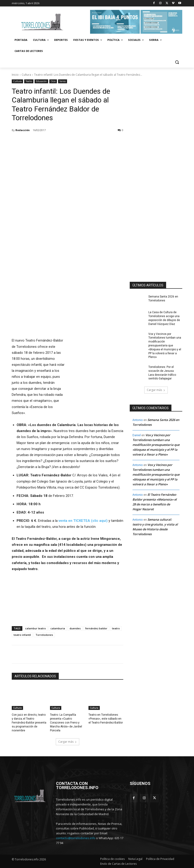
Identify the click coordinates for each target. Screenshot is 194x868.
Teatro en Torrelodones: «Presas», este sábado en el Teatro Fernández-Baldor (106, 719)
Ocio (53, 81)
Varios (63, 81)
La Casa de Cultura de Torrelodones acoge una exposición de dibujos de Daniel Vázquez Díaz (164, 318)
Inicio (15, 75)
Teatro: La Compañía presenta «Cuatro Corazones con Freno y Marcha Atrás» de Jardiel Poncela (66, 722)
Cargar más (68, 742)
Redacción (23, 130)
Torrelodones (44, 635)
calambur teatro (35, 628)
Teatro (29, 81)
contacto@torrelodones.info (76, 838)
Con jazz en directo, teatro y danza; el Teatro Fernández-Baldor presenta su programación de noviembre (29, 722)
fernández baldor (96, 628)
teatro (116, 628)
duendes (75, 628)
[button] (177, 62)
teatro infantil (22, 635)
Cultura (26, 75)
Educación (41, 81)
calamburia (58, 628)
